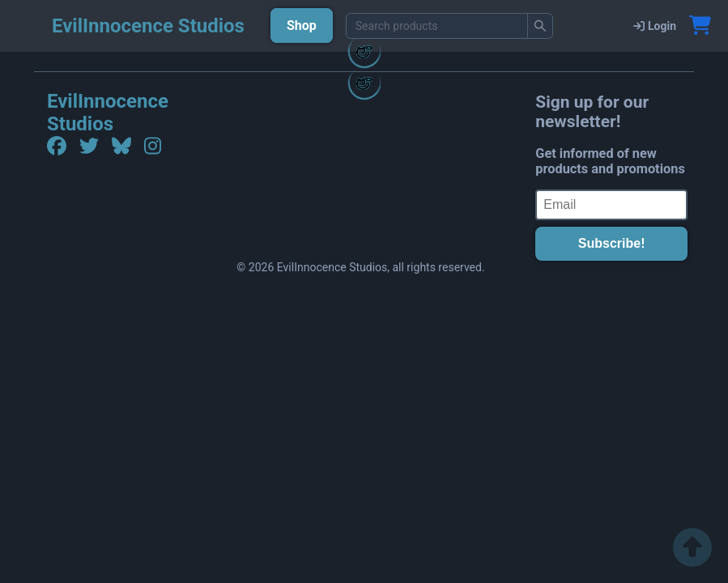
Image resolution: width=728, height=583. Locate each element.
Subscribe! (612, 243)
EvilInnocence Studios (108, 113)
